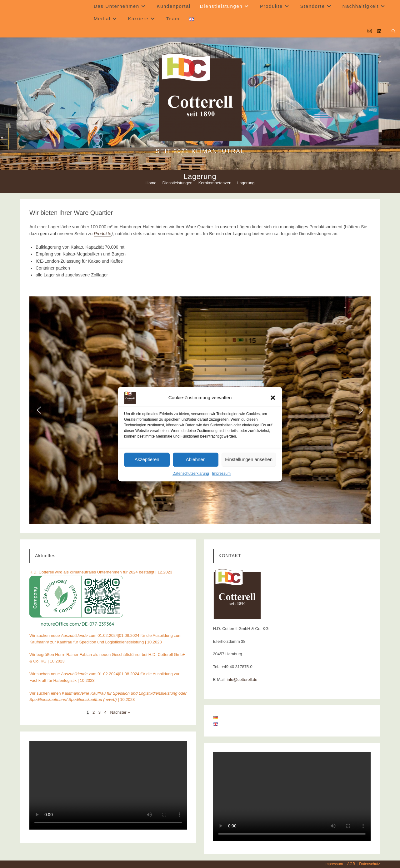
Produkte (102, 234)
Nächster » (120, 712)
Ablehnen (195, 459)
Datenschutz (370, 864)
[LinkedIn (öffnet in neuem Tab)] (379, 31)
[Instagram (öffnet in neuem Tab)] (370, 31)
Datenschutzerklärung (191, 474)
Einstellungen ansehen (249, 459)
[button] (273, 398)
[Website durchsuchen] (393, 32)
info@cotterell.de (242, 680)
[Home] (151, 183)
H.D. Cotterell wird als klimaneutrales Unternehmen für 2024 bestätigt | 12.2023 (101, 572)
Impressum (221, 474)
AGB (351, 864)
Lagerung (246, 183)
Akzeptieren (147, 459)
